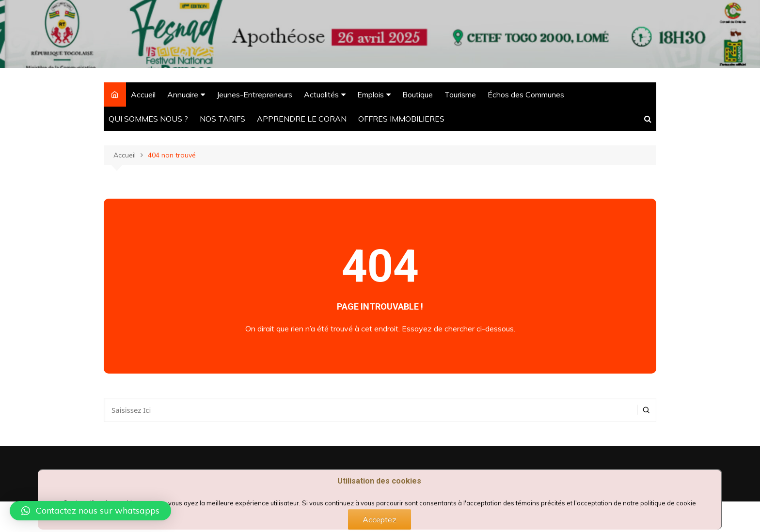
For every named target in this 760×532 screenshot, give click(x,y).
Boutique (418, 94)
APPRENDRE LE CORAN (302, 119)
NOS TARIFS (222, 119)
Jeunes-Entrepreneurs (254, 94)
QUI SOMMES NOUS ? (148, 119)
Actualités (321, 94)
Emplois (371, 94)
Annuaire (183, 94)
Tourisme (460, 94)
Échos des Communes (526, 94)
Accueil (143, 94)
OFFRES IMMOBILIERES (401, 119)
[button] (90, 511)
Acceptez (380, 519)
